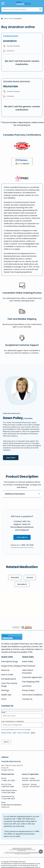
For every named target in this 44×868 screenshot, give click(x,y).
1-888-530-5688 (8, 787)
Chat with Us (22, 537)
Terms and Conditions (32, 695)
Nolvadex (15, 577)
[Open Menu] (3, 3)
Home (6, 19)
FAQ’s (4, 699)
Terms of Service (23, 733)
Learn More (12, 457)
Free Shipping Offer (31, 682)
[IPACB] (22, 178)
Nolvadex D (22, 584)
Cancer (11, 19)
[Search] (41, 10)
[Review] (22, 162)
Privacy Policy (28, 690)
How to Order (7, 675)
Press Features (29, 666)
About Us (5, 670)
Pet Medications (9, 679)
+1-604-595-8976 (8, 799)
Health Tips (6, 695)
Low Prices (27, 686)
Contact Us (27, 699)
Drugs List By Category (12, 666)
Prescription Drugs (10, 662)
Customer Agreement (32, 677)
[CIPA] (22, 146)
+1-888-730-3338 (8, 781)
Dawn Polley (28, 662)
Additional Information (22, 494)
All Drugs (5, 690)
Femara (30, 577)
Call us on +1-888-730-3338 (22, 545)
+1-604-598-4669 (8, 793)
